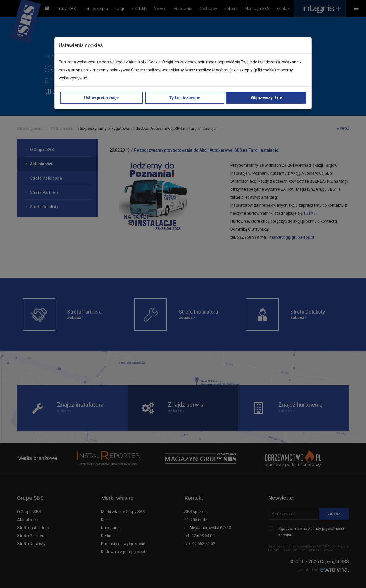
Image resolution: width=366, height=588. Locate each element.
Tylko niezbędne (185, 98)
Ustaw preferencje (101, 98)
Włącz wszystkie (266, 98)
